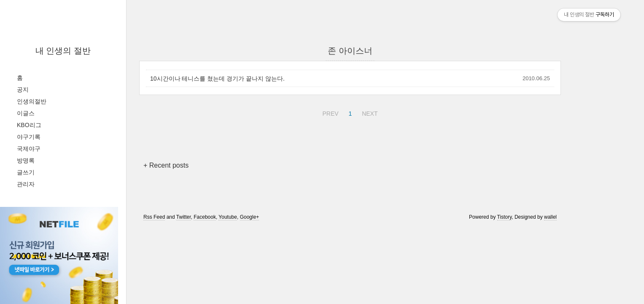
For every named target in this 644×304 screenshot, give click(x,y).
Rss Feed (154, 217)
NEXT (369, 112)
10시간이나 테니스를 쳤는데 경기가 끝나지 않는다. (217, 79)
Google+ (250, 217)
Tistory (505, 217)
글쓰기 (26, 172)
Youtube (228, 217)
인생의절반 (32, 101)
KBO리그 (29, 125)
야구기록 (29, 137)
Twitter (184, 217)
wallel (550, 217)
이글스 (26, 113)
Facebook (205, 217)
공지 (23, 90)
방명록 (26, 160)
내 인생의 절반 (63, 51)
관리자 (26, 184)
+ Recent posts (166, 165)
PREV (329, 112)
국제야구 (29, 149)
